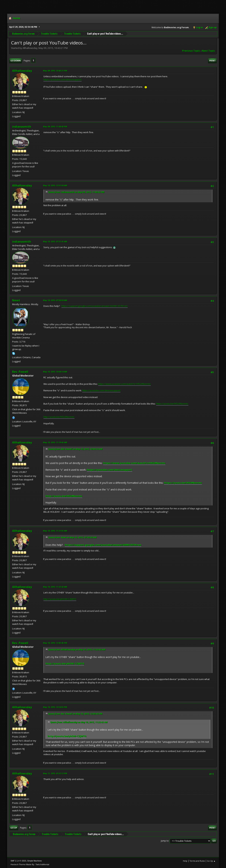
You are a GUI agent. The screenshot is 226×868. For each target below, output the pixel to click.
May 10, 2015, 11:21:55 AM (55, 531)
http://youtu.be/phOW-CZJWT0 (60, 599)
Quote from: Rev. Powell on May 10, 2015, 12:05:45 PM (75, 714)
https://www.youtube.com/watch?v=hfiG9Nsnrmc (124, 384)
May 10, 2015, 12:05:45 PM (55, 643)
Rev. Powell (20, 372)
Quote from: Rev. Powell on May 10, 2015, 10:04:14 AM (75, 449)
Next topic (208, 51)
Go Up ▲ (211, 861)
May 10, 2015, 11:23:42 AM (55, 587)
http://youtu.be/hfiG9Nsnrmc (59, 417)
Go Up (14, 828)
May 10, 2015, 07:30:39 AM (55, 300)
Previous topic (191, 51)
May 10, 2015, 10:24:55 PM (55, 707)
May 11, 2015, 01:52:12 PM (55, 773)
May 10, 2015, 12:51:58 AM (55, 185)
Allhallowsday (22, 71)
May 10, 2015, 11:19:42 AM (55, 442)
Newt (16, 300)
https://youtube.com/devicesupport (63, 80)
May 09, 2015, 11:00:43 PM (55, 127)
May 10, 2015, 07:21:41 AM (55, 242)
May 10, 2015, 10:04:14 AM (55, 372)
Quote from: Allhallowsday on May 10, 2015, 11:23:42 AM (77, 650)
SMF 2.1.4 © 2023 (18, 861)
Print (212, 61)
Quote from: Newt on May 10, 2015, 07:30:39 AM (72, 537)
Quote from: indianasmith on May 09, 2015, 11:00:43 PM (76, 192)
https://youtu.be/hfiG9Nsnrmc (172, 404)
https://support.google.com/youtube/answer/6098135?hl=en (95, 306)
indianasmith (22, 127)
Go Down (16, 61)
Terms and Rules (197, 861)
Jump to (165, 841)
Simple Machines (34, 861)
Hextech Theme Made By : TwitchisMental (30, 864)
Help (185, 861)
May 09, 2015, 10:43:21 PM (55, 71)
